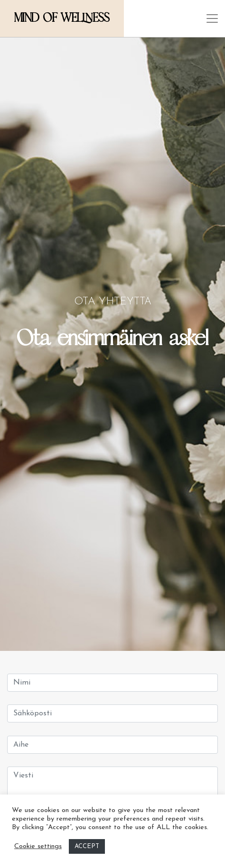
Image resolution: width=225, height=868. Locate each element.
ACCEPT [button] (87, 846)
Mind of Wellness (62, 18)
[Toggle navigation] (212, 18)
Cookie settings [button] (38, 846)
